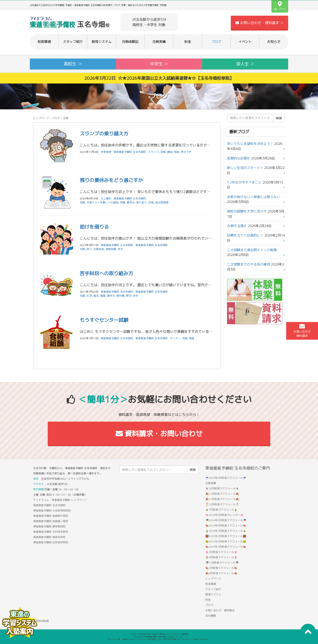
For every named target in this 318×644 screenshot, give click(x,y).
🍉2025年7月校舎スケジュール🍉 (226, 547)
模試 (170, 152)
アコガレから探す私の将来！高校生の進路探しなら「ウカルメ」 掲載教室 (159, 634)
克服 (163, 152)
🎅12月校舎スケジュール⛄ (222, 504)
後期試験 (111, 249)
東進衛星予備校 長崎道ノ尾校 (51, 521)
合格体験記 (130, 42)
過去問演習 (162, 202)
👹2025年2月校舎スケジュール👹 (226, 536)
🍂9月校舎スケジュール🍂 (221, 573)
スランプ (153, 152)
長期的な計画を (239, 158)
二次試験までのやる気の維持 (249, 264)
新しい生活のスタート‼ (245, 168)
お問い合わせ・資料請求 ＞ (259, 23)
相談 (177, 152)
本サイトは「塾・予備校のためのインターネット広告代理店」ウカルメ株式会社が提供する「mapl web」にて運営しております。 (159, 639)
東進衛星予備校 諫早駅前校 (49, 526)
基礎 (103, 296)
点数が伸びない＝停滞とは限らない (254, 197)
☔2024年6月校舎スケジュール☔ (226, 478)
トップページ (41, 118)
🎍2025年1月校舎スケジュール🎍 (226, 531)
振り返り (142, 202)
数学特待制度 (41, 621)
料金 (188, 42)
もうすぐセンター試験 (104, 320)
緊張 (192, 338)
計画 (151, 202)
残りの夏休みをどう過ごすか (111, 180)
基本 (96, 296)
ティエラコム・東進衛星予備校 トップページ (60, 500)
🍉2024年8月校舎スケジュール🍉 (226, 526)
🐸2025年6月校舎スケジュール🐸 (226, 541)
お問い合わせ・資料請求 (220, 610)
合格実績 (159, 42)
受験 (123, 202)
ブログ (216, 42)
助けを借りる (94, 227)
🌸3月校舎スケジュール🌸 (221, 552)
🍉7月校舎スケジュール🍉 (221, 568)
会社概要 (211, 616)
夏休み (131, 202)
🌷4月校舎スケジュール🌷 (221, 557)
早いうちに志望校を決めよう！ (250, 144)
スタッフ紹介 (73, 42)
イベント (245, 42)
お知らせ (274, 42)
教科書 (121, 296)
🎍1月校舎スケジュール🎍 (221, 510)
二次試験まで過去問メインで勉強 (252, 250)
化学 (89, 296)
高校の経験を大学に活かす (247, 211)
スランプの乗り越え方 (104, 134)
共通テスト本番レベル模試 (102, 202)
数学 (129, 296)
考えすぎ (186, 152)
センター (175, 338)
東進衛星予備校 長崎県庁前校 (51, 516)
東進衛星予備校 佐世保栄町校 (51, 542)
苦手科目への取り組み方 (106, 273)
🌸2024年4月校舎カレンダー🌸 (224, 515)
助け (89, 249)
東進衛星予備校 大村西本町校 (51, 532)
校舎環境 (44, 42)
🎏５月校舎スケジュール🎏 (222, 563)
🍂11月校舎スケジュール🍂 (222, 494)
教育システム (102, 42)
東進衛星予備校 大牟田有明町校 (52, 510)
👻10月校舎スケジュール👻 (222, 488)
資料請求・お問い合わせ (159, 434)
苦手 (120, 249)
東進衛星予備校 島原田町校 (49, 537)
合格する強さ (237, 226)
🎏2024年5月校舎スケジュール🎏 (226, 520)
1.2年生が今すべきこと (244, 182)
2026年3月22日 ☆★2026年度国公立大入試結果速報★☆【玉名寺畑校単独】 (159, 78)
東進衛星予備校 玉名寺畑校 (130, 152)
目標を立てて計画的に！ (245, 235)
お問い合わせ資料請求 (302, 331)
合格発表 (99, 249)
